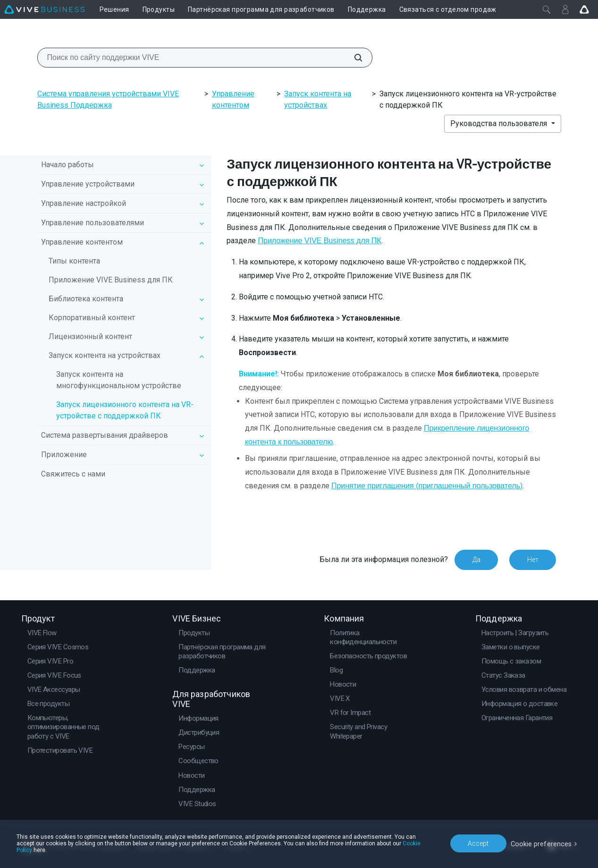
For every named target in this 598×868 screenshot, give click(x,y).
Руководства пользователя (500, 123)
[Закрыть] (547, 9)
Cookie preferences (542, 844)
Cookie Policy (401, 848)
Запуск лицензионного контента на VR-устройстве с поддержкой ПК (125, 410)
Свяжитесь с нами (73, 474)
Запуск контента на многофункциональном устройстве (119, 380)
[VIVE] (44, 9)
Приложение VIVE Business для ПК (111, 280)
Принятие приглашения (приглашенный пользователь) (427, 486)
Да (476, 560)
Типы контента (74, 261)
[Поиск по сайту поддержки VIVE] (353, 58)
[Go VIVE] (584, 9)
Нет (532, 560)
